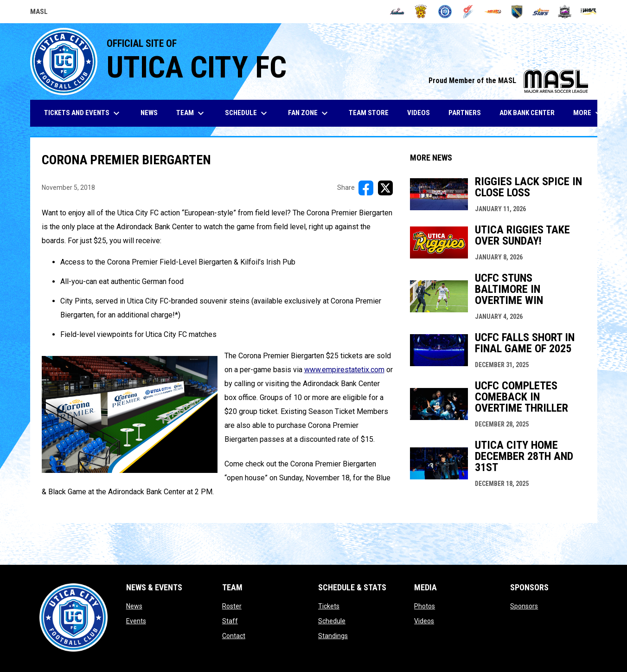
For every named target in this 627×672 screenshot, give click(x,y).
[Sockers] (517, 12)
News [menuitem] (149, 113)
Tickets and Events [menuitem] (83, 113)
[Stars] (541, 12)
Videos (424, 621)
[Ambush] (397, 12)
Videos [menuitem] (419, 113)
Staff (230, 621)
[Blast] (421, 12)
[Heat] (493, 12)
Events (136, 621)
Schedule (332, 621)
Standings (333, 636)
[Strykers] (565, 12)
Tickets (329, 606)
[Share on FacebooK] (366, 188)
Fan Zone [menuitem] (309, 113)
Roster (232, 606)
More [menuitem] (589, 113)
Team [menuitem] (191, 113)
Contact (234, 636)
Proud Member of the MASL (508, 81)
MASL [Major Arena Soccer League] (39, 13)
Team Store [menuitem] (372, 113)
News (134, 606)
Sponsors (524, 606)
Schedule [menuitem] (247, 113)
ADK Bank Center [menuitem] (531, 113)
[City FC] (445, 12)
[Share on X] (385, 188)
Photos (425, 606)
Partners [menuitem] (465, 113)
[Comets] (469, 12)
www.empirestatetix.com (344, 370)
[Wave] (589, 12)
